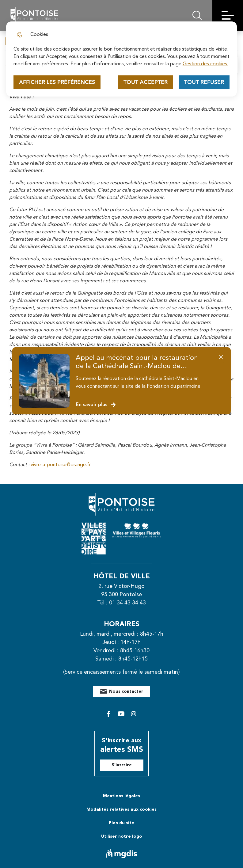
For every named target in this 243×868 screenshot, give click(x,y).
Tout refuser (204, 82)
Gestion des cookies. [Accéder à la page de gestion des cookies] (205, 64)
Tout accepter (146, 82)
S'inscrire (122, 765)
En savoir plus (96, 405)
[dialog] (121, 59)
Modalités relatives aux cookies (121, 809)
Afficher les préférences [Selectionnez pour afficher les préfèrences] (57, 82)
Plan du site (121, 823)
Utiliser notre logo (122, 836)
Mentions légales (121, 796)
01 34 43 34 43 (127, 603)
